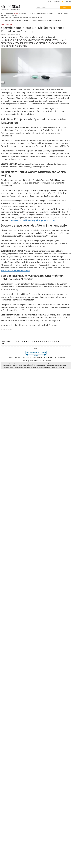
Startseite (16, 21)
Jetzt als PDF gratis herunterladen (15, 271)
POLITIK (29, 13)
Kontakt (17, 358)
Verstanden (59, 367)
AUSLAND (60, 13)
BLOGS (50, 1)
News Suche (64, 7)
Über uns (24, 361)
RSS (63, 1)
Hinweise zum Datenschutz (56, 358)
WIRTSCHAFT (22, 13)
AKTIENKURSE (9, 13)
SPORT (34, 13)
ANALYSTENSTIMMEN (17, 18)
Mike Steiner (34, 361)
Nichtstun (10, 25)
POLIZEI (66, 13)
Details (53, 367)
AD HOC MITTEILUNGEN (6, 18)
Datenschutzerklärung (38, 358)
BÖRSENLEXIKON (56, 1)
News (11, 358)
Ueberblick (27, 21)
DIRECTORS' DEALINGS (37, 18)
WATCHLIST (69, 1)
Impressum (26, 358)
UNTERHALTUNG (42, 13)
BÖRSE (16, 13)
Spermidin (4, 25)
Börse (22, 21)
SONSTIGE (14, 16)
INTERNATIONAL (6, 16)
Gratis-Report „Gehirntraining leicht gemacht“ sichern (33, 220)
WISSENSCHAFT (52, 13)
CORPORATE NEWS (27, 18)
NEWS (3, 13)
